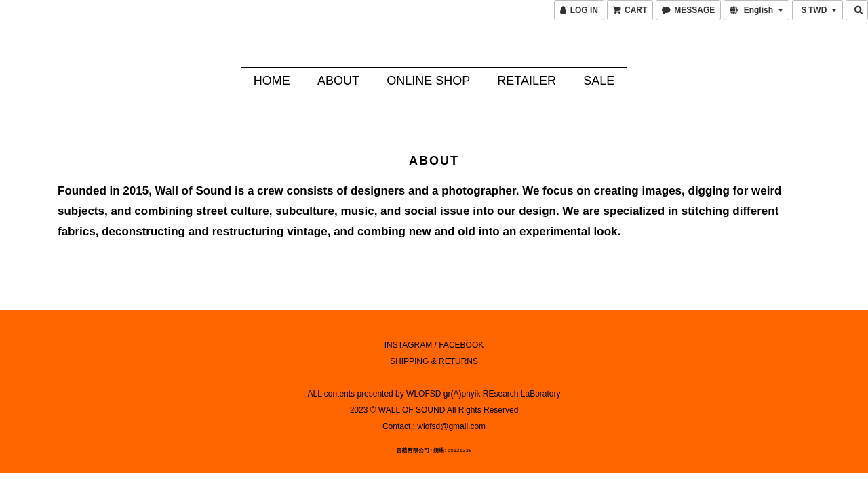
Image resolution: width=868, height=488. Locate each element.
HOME (272, 81)
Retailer (527, 81)
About (338, 81)
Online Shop (428, 81)
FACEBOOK (461, 343)
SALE (599, 81)
